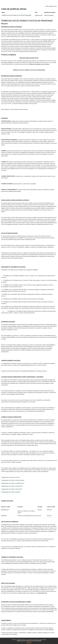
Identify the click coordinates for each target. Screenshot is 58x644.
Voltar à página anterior (51, 6)
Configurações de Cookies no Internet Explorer (13, 480)
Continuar (29, 643)
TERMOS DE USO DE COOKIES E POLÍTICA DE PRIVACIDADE (29, 641)
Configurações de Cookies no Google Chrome (13, 483)
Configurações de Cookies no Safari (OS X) (12, 486)
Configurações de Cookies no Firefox (10, 477)
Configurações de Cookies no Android (11, 492)
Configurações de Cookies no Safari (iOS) (12, 489)
